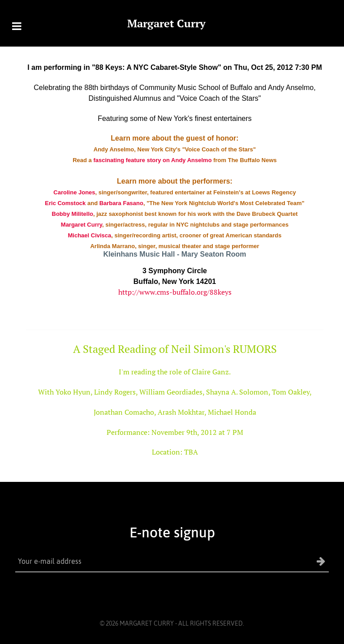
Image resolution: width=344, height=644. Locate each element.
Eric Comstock (65, 203)
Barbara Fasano (121, 203)
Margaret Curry (166, 23)
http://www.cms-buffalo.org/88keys (175, 292)
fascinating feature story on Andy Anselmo (152, 160)
